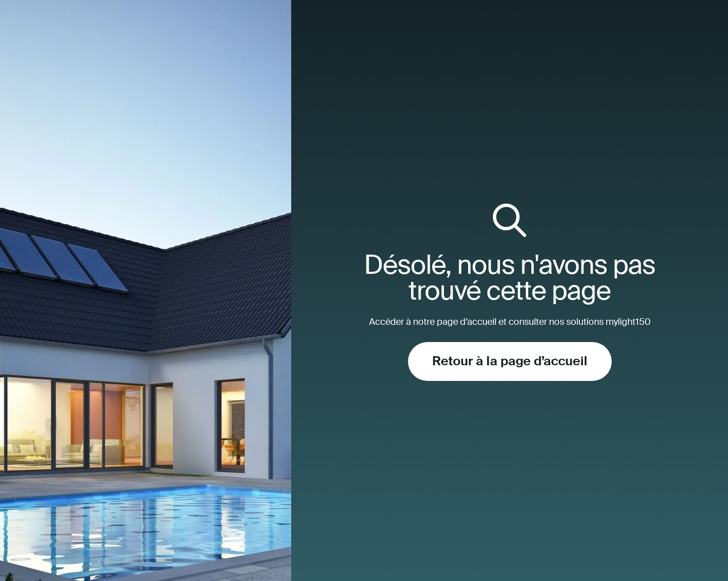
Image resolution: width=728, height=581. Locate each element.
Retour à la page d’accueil (510, 361)
